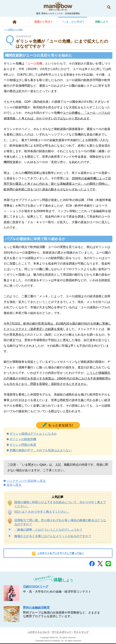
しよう (102, 22)
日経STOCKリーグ (36, 587)
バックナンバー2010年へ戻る (26, 481)
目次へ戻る (14, 485)
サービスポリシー (62, 632)
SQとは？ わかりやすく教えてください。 (42, 512)
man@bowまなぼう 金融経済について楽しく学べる (58, 6)
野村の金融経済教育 (36, 608)
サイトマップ (81, 632)
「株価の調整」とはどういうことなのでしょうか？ (48, 530)
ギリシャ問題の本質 (23, 445)
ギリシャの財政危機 (23, 439)
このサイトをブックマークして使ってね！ (61, 553)
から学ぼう (43, 22)
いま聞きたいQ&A (14, 30)
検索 (109, 7)
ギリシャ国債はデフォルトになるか (33, 434)
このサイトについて (39, 632)
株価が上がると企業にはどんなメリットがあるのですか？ (53, 536)
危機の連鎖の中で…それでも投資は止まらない (41, 450)
